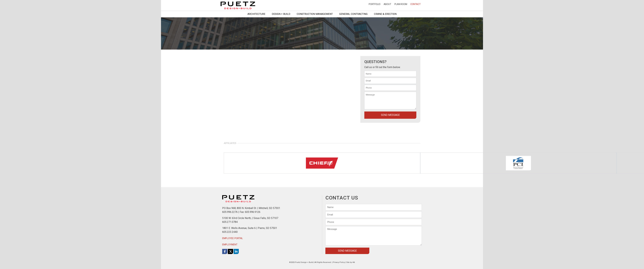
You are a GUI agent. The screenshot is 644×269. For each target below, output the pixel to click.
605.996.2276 (230, 212)
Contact (416, 4)
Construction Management (315, 14)
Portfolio (375, 4)
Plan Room (401, 4)
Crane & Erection (385, 14)
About (387, 4)
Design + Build (281, 14)
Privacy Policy (339, 262)
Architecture (256, 14)
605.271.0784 (230, 222)
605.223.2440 (230, 232)
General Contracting (353, 14)
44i (354, 262)
